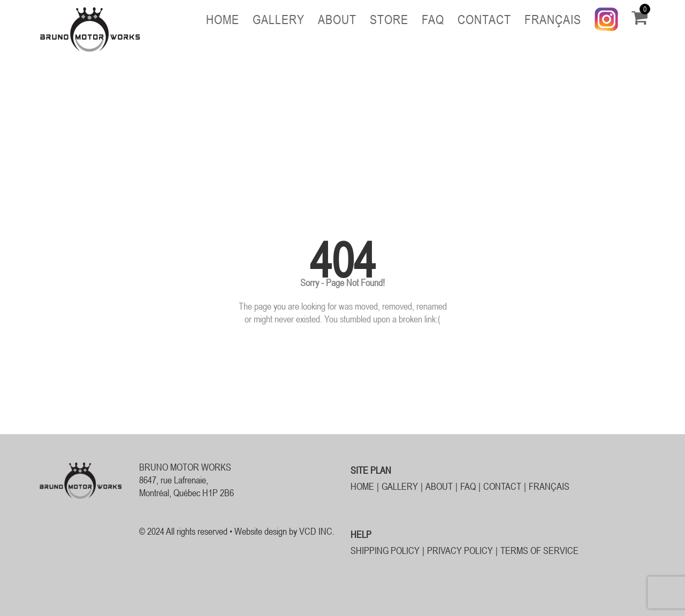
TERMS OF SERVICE (539, 550)
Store (389, 20)
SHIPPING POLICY (385, 550)
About (337, 20)
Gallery (279, 20)
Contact (484, 20)
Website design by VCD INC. (284, 531)
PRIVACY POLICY (460, 550)
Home (223, 20)
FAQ (433, 20)
